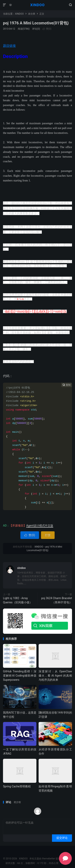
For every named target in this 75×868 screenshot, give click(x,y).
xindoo (21, 568)
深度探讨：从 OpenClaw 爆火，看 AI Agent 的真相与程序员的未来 (55, 676)
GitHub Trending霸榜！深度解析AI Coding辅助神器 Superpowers (20, 676)
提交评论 (62, 838)
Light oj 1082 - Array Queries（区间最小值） (18, 600)
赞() (47, 29)
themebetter (48, 859)
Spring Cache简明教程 (17, 786)
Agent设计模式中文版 (40, 526)
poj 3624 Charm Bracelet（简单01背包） (57, 600)
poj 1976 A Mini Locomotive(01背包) (36, 23)
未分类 (32, 14)
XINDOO (38, 5)
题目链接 (9, 46)
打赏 (48, 535)
